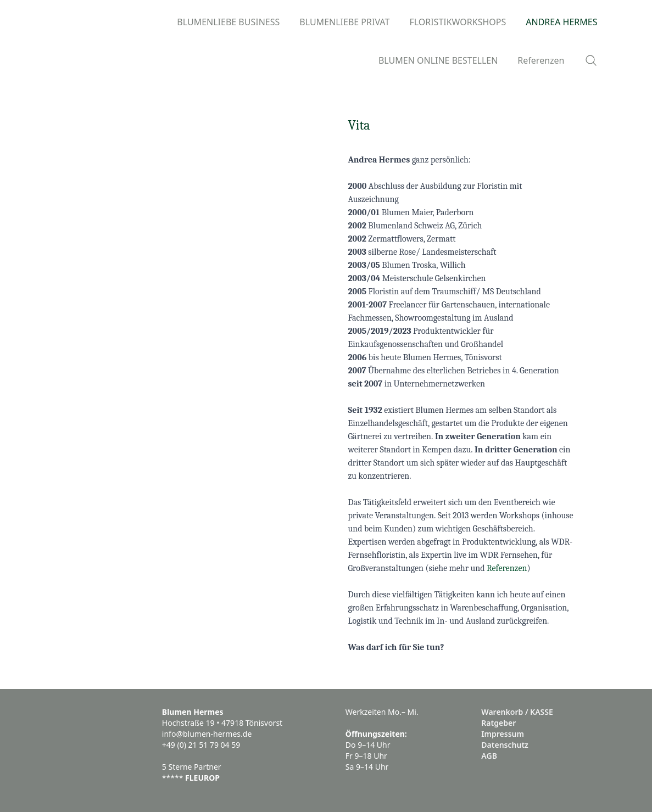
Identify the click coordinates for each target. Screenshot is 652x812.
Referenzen (507, 568)
